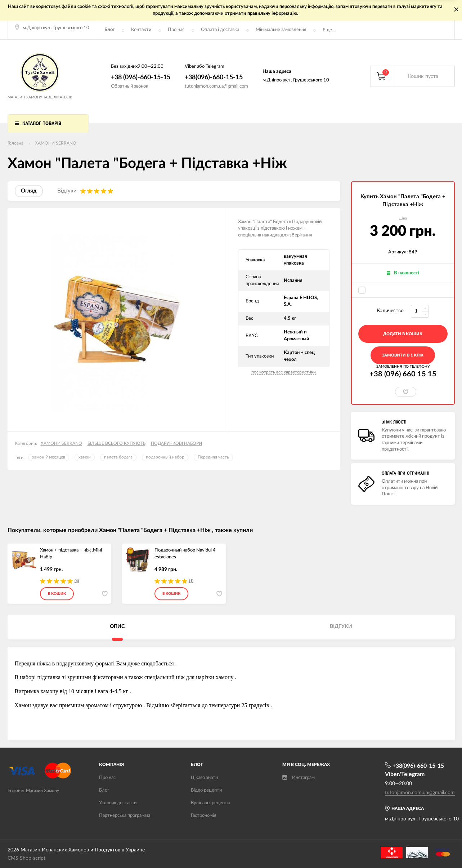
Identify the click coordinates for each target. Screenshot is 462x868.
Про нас (176, 30)
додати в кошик (403, 334)
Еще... (329, 30)
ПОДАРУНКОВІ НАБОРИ (176, 443)
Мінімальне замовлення (281, 30)
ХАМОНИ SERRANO (56, 143)
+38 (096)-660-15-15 (141, 77)
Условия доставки (118, 803)
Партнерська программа (125, 816)
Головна (15, 143)
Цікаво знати (204, 778)
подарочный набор (165, 457)
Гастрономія (203, 816)
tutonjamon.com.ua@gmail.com (216, 86)
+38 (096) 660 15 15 (403, 374)
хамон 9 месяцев (49, 457)
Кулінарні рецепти (210, 803)
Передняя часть (213, 457)
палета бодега (118, 457)
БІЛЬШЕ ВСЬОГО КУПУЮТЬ (116, 443)
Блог (109, 30)
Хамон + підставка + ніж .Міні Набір (71, 554)
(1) (191, 581)
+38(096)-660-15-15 (214, 77)
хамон (85, 457)
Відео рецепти (206, 790)
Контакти (141, 30)
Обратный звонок (130, 86)
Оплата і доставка (220, 30)
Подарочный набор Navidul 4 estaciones (185, 554)
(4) (77, 581)
